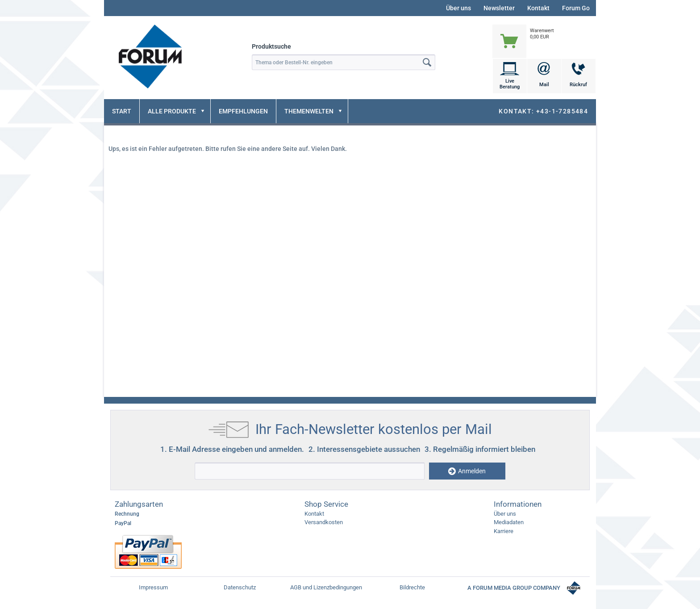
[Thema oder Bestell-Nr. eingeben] (344, 62)
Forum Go (576, 8)
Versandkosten (324, 522)
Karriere (504, 531)
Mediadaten (509, 522)
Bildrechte (412, 587)
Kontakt (538, 8)
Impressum (153, 587)
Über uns (458, 8)
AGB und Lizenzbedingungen (326, 587)
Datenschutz (240, 587)
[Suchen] (427, 62)
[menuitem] (544, 32)
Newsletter (499, 8)
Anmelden (467, 471)
